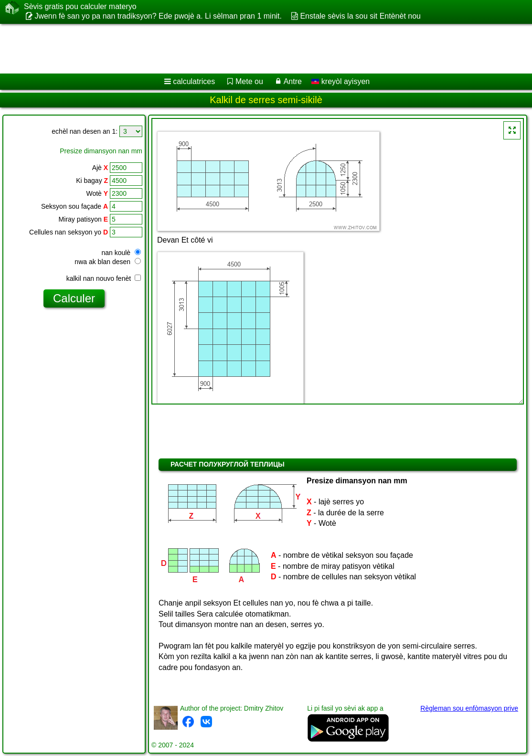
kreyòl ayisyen (340, 81)
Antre (293, 81)
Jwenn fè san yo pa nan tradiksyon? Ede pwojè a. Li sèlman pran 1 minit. (158, 16)
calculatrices (194, 81)
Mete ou (249, 81)
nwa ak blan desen (108, 262)
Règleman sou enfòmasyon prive (469, 708)
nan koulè (121, 253)
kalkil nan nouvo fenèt (104, 278)
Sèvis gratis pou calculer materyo (80, 7)
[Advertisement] (256, 49)
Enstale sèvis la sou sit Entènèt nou (360, 16)
